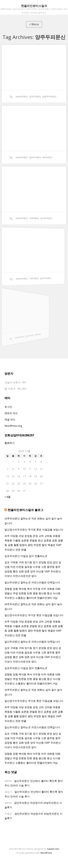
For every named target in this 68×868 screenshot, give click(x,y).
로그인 (8, 407)
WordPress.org (13, 426)
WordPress (46, 853)
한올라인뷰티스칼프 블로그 (26, 510)
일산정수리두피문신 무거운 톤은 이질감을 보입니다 (34, 530)
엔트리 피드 (11, 413)
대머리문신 (47, 157)
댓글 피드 (10, 419)
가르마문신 (34, 217)
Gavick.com (53, 849)
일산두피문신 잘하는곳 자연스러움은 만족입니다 (32, 582)
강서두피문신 (46, 217)
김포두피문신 (35, 96)
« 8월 (8, 497)
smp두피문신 (22, 96)
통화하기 (10, 443)
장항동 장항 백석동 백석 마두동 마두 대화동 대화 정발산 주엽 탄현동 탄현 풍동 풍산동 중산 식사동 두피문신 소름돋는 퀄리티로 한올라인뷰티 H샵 (32, 593)
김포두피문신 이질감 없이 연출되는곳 (26, 556)
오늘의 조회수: (13, 382)
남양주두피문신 (49, 96)
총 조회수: (11, 389)
